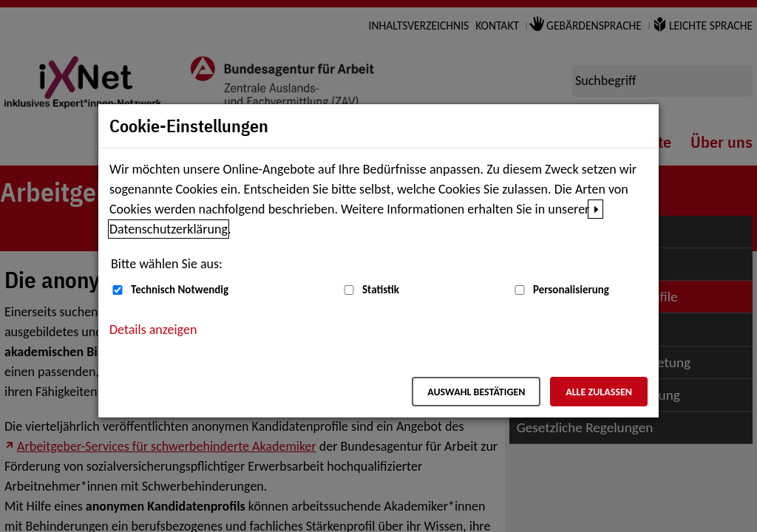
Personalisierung (571, 290)
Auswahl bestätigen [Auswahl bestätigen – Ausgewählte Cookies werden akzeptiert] (476, 392)
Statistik (381, 290)
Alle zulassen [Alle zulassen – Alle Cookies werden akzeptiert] (599, 392)
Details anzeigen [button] (153, 330)
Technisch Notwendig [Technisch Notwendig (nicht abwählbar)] (180, 290)
